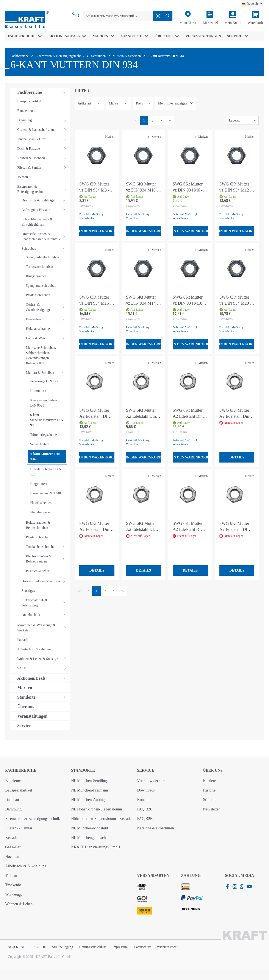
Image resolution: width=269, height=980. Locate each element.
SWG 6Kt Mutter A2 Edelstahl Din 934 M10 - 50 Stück (190, 414)
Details (237, 457)
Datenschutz (142, 947)
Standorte (83, 770)
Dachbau (12, 800)
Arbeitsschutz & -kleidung (26, 866)
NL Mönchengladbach (88, 838)
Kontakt (143, 800)
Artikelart (89, 103)
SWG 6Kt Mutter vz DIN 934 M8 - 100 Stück (94, 187)
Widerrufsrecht (167, 947)
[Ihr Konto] (233, 18)
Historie (209, 790)
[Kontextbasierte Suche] (76, 15)
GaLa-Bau (13, 847)
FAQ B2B (145, 819)
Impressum (120, 947)
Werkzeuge (14, 894)
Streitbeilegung (63, 947)
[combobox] (118, 16)
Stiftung (209, 800)
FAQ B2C (145, 809)
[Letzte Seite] (170, 120)
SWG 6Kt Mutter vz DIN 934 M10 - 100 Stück (142, 187)
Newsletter (211, 809)
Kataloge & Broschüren (156, 828)
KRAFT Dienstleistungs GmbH (96, 847)
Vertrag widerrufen (152, 781)
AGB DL (40, 947)
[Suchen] (167, 16)
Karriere (210, 781)
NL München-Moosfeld (90, 828)
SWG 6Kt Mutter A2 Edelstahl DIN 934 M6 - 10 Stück (142, 527)
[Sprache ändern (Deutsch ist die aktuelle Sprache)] (252, 4)
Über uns (213, 770)
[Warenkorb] (255, 18)
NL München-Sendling (89, 781)
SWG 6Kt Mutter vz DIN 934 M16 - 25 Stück (95, 300)
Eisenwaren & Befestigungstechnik (33, 819)
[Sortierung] (243, 120)
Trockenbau (14, 885)
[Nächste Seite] (161, 120)
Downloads (146, 790)
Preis (143, 103)
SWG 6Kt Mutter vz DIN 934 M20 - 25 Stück (235, 300)
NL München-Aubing (88, 800)
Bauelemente (15, 781)
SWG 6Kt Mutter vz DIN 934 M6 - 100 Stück (188, 187)
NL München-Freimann (90, 790)
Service (146, 770)
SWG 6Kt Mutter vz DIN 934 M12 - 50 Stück (235, 187)
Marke (119, 103)
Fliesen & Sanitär (19, 828)
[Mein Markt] (188, 18)
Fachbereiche (21, 770)
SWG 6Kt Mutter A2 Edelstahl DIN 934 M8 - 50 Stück (95, 414)
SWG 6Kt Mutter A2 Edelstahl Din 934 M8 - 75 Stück (236, 414)
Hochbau (12, 857)
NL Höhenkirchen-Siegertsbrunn (97, 809)
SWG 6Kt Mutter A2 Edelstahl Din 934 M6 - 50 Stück (142, 414)
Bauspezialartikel (19, 790)
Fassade (11, 838)
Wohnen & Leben (19, 904)
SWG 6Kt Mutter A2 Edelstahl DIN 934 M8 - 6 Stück (188, 527)
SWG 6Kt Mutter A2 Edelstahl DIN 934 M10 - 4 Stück (236, 527)
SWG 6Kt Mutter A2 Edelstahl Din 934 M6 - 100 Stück (97, 527)
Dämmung (13, 809)
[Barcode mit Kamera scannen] (158, 16)
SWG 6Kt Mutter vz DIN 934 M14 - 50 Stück (142, 300)
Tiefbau (11, 876)
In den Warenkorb (97, 231)
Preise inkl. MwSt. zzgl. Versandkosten (92, 216)
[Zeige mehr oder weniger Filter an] (176, 103)
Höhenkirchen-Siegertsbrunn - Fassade (101, 819)
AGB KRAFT (17, 947)
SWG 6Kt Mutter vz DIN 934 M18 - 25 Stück (189, 300)
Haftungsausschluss (93, 947)
